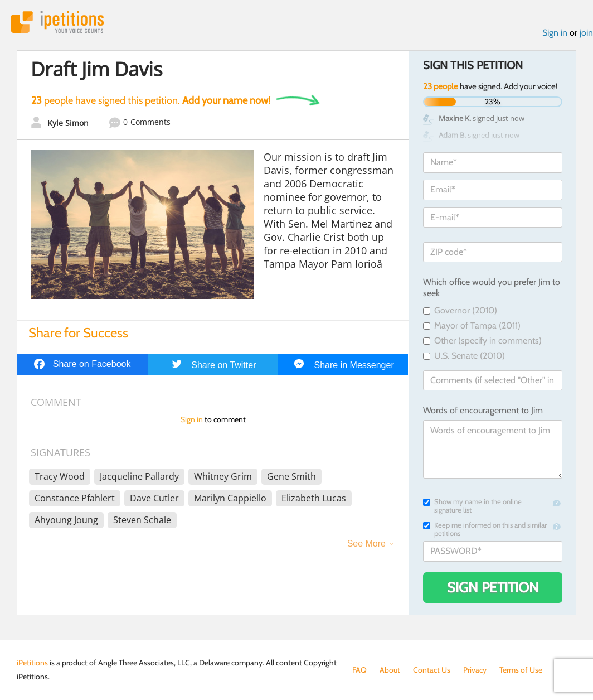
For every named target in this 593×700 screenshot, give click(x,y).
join (586, 33)
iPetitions (57, 22)
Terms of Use (521, 670)
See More (366, 544)
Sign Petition (493, 587)
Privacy (475, 670)
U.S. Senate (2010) (464, 356)
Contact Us (432, 670)
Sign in (555, 33)
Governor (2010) (460, 310)
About (390, 670)
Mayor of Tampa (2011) (472, 325)
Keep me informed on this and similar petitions (485, 529)
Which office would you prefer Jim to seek (492, 288)
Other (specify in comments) (482, 341)
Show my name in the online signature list (472, 506)
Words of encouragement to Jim (483, 410)
